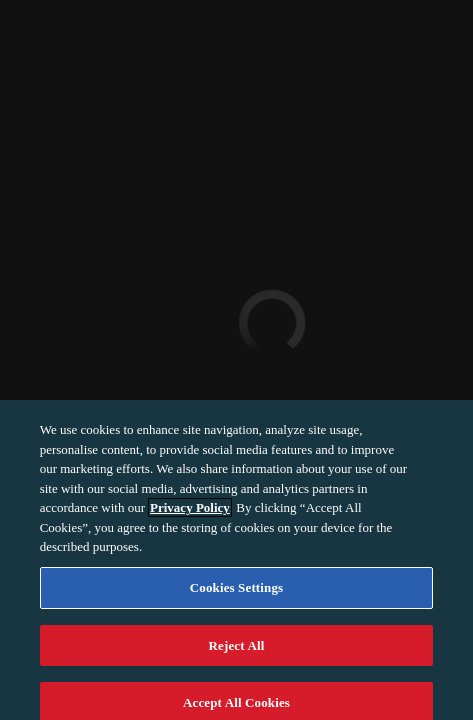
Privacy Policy (190, 514)
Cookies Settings (236, 593)
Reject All (237, 651)
